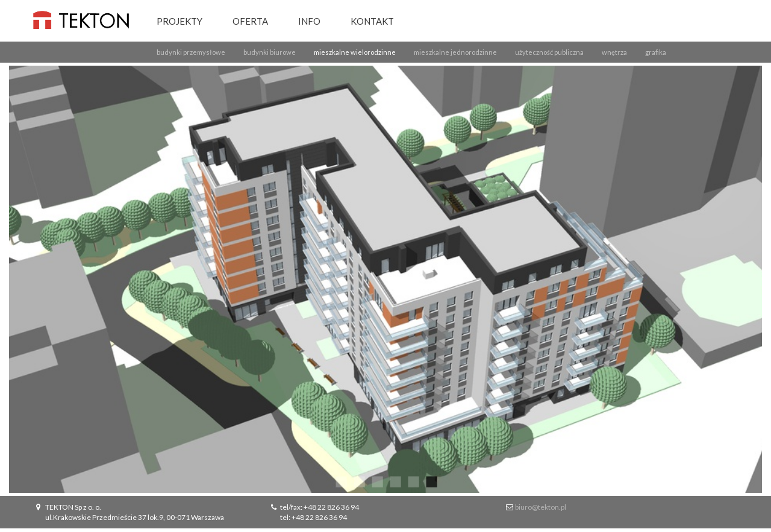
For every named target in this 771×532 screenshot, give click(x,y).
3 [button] (376, 481)
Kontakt (372, 21)
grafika (656, 52)
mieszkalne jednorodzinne (455, 52)
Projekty (179, 21)
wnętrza (614, 52)
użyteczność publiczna (549, 52)
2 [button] (358, 481)
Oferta (250, 21)
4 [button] (395, 481)
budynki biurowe (270, 52)
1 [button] (340, 481)
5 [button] (413, 481)
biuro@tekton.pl (541, 507)
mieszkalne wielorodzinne (355, 52)
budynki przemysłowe (191, 52)
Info (309, 21)
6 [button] (431, 481)
